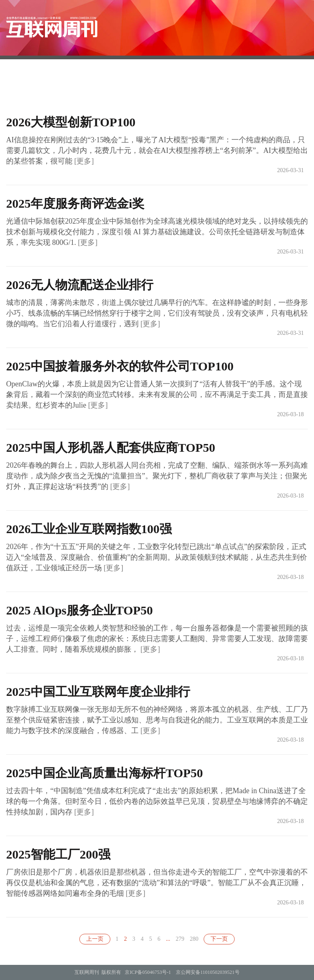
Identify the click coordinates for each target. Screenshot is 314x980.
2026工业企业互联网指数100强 (89, 529)
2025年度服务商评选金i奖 (75, 203)
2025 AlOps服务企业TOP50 (80, 610)
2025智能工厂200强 (58, 854)
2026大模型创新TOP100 (71, 122)
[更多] (84, 161)
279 (180, 939)
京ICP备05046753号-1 (148, 972)
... (168, 939)
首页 (116, 87)
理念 (260, 87)
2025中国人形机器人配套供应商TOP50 (111, 447)
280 (194, 939)
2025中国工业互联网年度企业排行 (98, 692)
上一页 (95, 939)
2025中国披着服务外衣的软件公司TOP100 (120, 366)
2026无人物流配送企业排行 (80, 285)
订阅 (188, 87)
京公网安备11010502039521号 (208, 972)
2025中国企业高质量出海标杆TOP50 (104, 773)
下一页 (219, 939)
